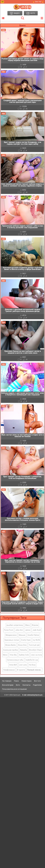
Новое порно (27, 681)
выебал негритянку (15, 625)
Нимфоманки (9, 670)
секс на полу (37, 655)
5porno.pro (17, 695)
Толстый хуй (34, 645)
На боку (32, 665)
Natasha (24, 650)
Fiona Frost (9, 630)
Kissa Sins (22, 645)
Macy (27, 625)
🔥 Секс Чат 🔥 (38, 2)
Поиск (16, 681)
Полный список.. (34, 670)
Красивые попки (12, 640)
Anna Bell (13, 665)
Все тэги (37, 681)
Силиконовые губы (15, 660)
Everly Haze (26, 640)
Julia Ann (19, 630)
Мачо (5, 655)
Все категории (8, 685)
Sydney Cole (24, 655)
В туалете (21, 670)
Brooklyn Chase (35, 650)
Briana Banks (11, 645)
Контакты (27, 685)
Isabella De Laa (32, 660)
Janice (28, 630)
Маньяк (22, 635)
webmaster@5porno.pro (35, 695)
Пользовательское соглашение (14, 689)
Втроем (35, 625)
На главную (7, 681)
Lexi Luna (23, 665)
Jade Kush (37, 630)
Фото (18, 685)
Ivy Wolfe (37, 640)
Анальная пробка (10, 650)
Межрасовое (11, 635)
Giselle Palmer (33, 635)
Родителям (37, 685)
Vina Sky (13, 655)
